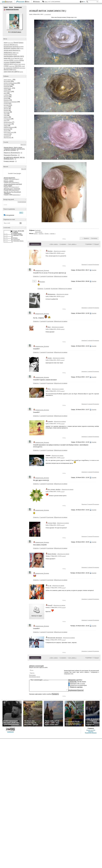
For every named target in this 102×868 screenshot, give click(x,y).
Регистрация (21, 2)
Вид (83, 2)
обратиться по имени (60, 251)
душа (6, 50)
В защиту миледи (9, 161)
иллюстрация (8, 54)
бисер (16, 43)
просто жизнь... (8, 80)
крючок (17, 56)
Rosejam (50, 251)
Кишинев (6, 100)
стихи (6, 66)
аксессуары (11, 43)
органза (41, 233)
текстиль (18, 66)
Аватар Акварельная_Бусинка (14, 21)
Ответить (84, 264)
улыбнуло (16, 68)
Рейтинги (37, 2)
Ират (49, 327)
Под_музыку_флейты (54, 489)
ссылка (62, 253)
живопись (8, 52)
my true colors (8, 124)
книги (5, 121)
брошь (47, 233)
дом (18, 48)
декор (5, 114)
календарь (8, 56)
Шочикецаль (51, 294)
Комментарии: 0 (15, 179)
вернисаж (7, 45)
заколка (52, 233)
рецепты (6, 117)
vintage (6, 90)
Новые (97, 244)
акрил (6, 43)
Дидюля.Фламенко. (10, 178)
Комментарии (18, 7)
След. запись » (72, 244)
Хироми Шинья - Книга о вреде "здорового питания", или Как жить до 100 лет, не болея (14, 149)
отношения (16, 60)
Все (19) (24, 169)
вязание (7, 48)
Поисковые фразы (18, 241)
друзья (22, 48)
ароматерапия (8, 122)
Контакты (91, 731)
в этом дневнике (10, 215)
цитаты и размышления (10, 83)
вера (5, 93)
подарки (7, 62)
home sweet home (9, 132)
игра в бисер (7, 92)
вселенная (7, 129)
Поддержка (81, 2)
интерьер (14, 54)
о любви (6, 95)
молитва (12, 59)
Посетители (16, 239)
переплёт (6, 134)
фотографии (7, 81)
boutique (6, 110)
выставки (6, 105)
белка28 (50, 605)
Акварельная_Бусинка (42, 270)
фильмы (6, 109)
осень (11, 60)
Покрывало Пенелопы (10, 155)
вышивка (21, 47)
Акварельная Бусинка (4, 10)
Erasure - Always (9, 181)
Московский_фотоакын (55, 638)
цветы (17, 71)
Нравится (86, 238)
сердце (23, 64)
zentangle (6, 136)
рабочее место (9, 64)
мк (9, 58)
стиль (5, 115)
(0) (18, 150)
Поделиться (94, 238)
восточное (7, 112)
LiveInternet (8, 2)
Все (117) (23, 145)
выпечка (16, 46)
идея (17, 53)
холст (14, 70)
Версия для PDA (91, 730)
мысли (17, 58)
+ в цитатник (47, 14)
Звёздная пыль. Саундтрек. (12, 189)
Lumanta (50, 421)
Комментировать (35, 244)
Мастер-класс (8, 138)
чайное (6, 126)
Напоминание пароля (35, 677)
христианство (9, 72)
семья (20, 64)
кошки (5, 98)
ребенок (16, 64)
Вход (28, 2)
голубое (6, 103)
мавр (6, 58)
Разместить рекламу (91, 733)
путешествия (7, 119)
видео (16, 45)
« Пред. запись (54, 244)
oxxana (50, 358)
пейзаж (21, 60)
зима (14, 53)
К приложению (22, 202)
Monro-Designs (52, 554)
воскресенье (8, 46)
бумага (21, 43)
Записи (6, 7)
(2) (15, 159)
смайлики (46, 680)
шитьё (21, 72)
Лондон (6, 131)
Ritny (49, 389)
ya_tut (49, 586)
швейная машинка (9, 127)
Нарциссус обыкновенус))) (12, 153)
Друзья (11, 7)
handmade (7, 86)
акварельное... (8, 88)
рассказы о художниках (10, 102)
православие (15, 62)
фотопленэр (22, 68)
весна (12, 45)
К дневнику (63, 244)
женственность (14, 50)
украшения (9, 68)
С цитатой (90, 264)
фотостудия (8, 69)
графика (13, 48)
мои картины (7, 85)
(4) (16, 161)
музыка (6, 107)
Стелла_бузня (52, 523)
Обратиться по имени (61, 276)
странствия (12, 66)
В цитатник (96, 264)
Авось (46, 2)
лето (22, 56)
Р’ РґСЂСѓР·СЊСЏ (16, 32)
